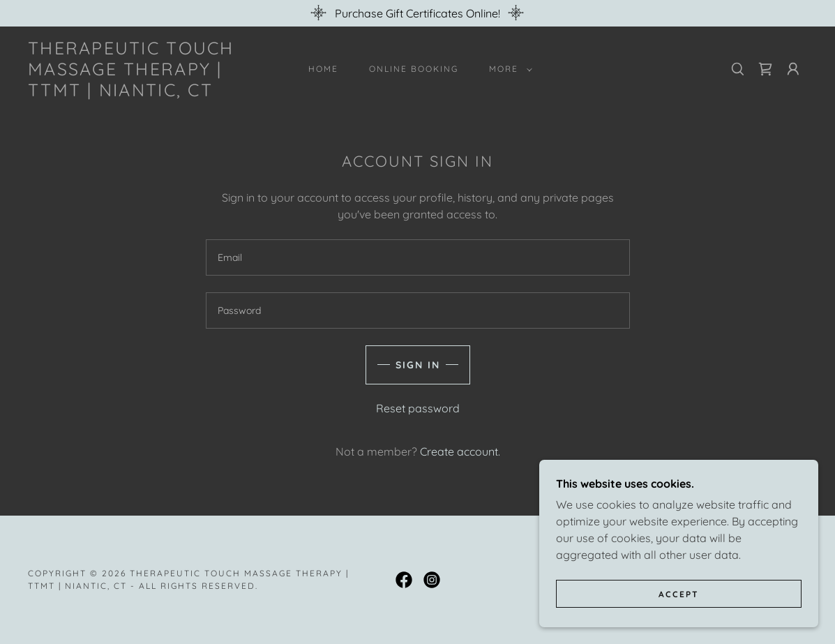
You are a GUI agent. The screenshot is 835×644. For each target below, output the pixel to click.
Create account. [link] (460, 451)
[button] (508, 69)
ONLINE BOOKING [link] (414, 69)
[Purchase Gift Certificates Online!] (417, 13)
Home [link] (323, 69)
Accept (679, 594)
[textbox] (418, 257)
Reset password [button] (418, 408)
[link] (134, 92)
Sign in (418, 365)
